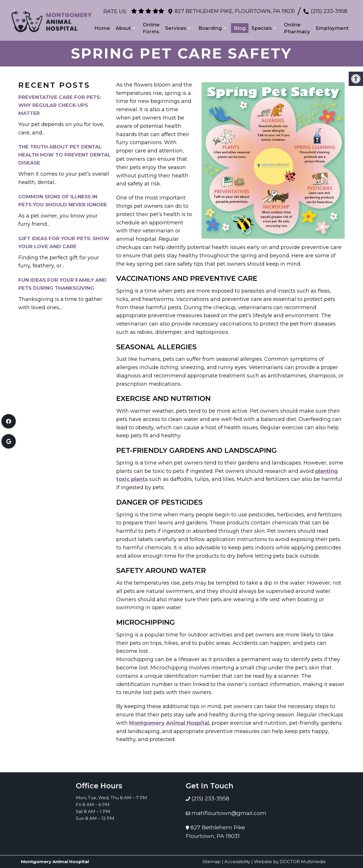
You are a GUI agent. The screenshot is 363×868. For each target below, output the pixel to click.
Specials (262, 26)
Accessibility (237, 862)
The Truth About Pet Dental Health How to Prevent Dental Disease (64, 155)
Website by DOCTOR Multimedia (290, 862)
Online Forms (151, 26)
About (123, 26)
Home (102, 26)
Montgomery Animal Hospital (169, 723)
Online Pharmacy (297, 26)
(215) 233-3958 (329, 9)
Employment (332, 26)
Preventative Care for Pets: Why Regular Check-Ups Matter (60, 105)
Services (176, 26)
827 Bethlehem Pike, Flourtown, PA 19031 (235, 9)
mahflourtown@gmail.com (229, 813)
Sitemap (212, 862)
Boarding (210, 26)
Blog (240, 26)
